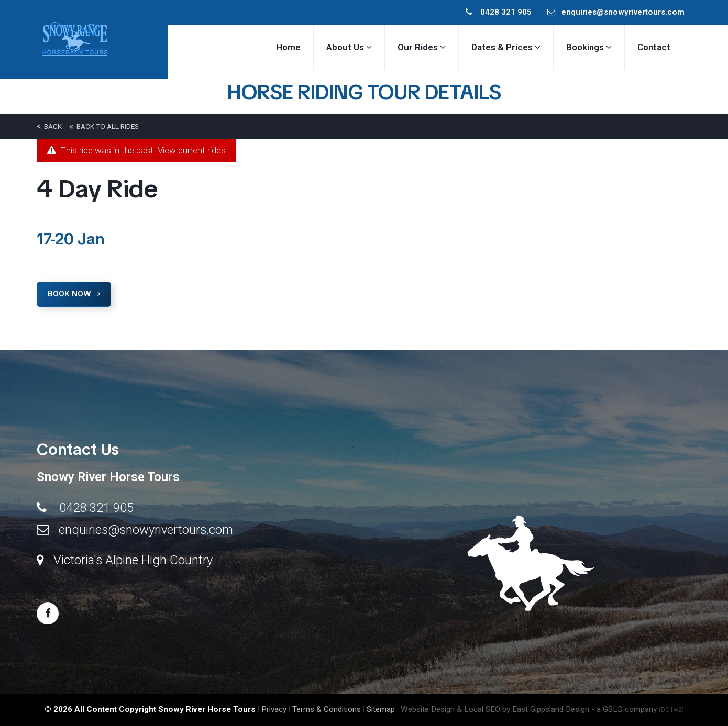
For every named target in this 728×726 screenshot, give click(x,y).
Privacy (274, 709)
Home (288, 47)
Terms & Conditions (327, 709)
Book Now (74, 294)
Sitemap (381, 709)
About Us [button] (349, 47)
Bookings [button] (589, 47)
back (49, 126)
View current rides (192, 150)
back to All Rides (104, 126)
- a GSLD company (638, 709)
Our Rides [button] (422, 47)
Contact (654, 47)
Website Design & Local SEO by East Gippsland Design (495, 709)
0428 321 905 (499, 12)
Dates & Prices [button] (506, 47)
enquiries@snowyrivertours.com (616, 12)
